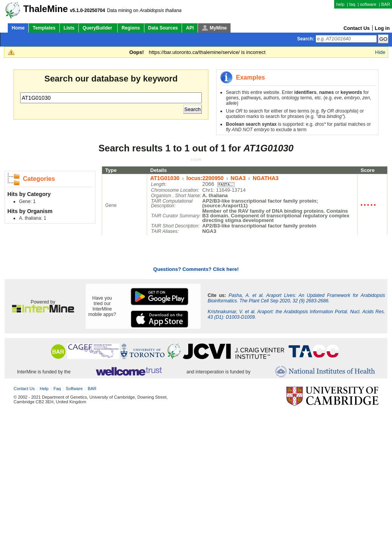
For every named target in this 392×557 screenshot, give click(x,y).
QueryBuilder (98, 28)
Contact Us (357, 28)
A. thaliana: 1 (33, 218)
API (190, 28)
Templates (44, 28)
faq (352, 4)
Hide (380, 52)
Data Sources (163, 28)
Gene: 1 (27, 201)
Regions (131, 28)
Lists (69, 28)
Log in (382, 28)
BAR (386, 4)
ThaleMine (46, 9)
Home (18, 28)
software (368, 4)
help (340, 4)
